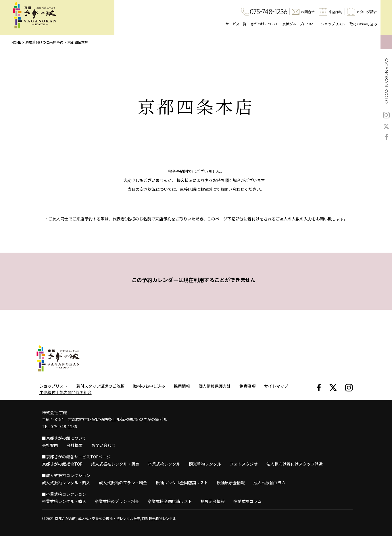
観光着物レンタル (205, 464)
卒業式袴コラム (247, 501)
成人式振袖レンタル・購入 (66, 483)
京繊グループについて (300, 24)
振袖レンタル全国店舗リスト (182, 483)
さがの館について (264, 24)
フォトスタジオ (244, 464)
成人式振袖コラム (270, 483)
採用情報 (182, 386)
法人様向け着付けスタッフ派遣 (295, 464)
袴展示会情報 (213, 501)
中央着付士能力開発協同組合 (66, 392)
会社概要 (75, 445)
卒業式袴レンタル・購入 (64, 501)
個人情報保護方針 (215, 386)
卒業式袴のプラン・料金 (117, 501)
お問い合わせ (103, 445)
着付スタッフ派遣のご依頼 (100, 386)
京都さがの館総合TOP (62, 464)
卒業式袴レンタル (164, 464)
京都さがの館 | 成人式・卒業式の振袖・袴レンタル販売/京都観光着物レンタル (116, 518)
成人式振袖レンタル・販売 (115, 464)
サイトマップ (276, 386)
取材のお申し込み (363, 24)
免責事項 (247, 386)
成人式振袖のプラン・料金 (123, 483)
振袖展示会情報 (231, 483)
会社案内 (50, 445)
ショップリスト (333, 24)
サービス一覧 (236, 24)
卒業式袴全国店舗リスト (170, 501)
